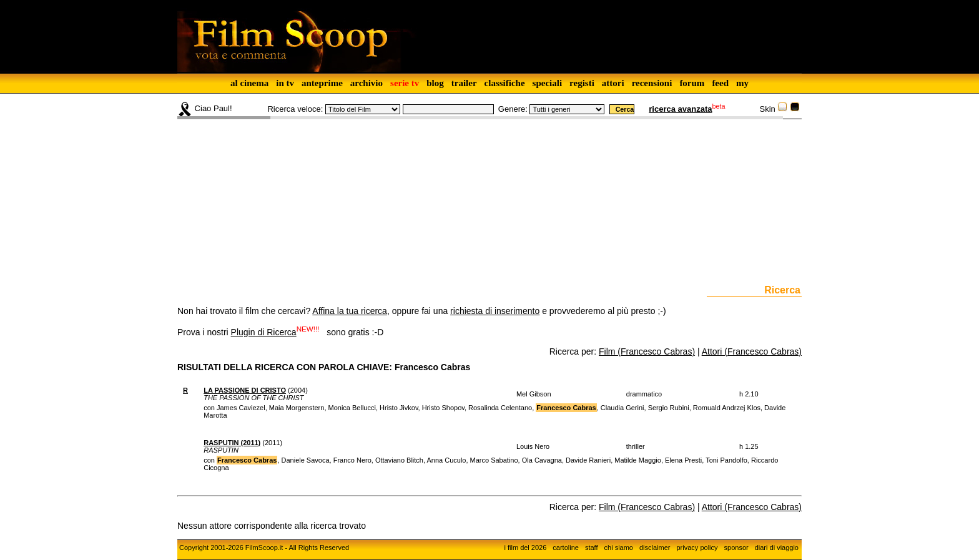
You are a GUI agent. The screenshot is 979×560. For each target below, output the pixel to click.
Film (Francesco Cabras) (647, 351)
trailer (464, 83)
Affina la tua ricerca (350, 311)
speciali (548, 83)
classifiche (505, 83)
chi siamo (619, 548)
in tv (285, 83)
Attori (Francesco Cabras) (752, 351)
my (742, 83)
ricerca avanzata (680, 109)
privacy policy (697, 548)
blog (435, 83)
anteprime (322, 83)
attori (613, 83)
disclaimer (655, 548)
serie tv (405, 83)
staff (592, 548)
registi (582, 83)
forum (692, 83)
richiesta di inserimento (495, 311)
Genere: (513, 109)
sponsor (736, 548)
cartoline (566, 548)
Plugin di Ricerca (264, 332)
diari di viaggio (777, 548)
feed (720, 83)
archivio (367, 83)
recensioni (652, 83)
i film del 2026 (525, 548)
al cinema (249, 83)
